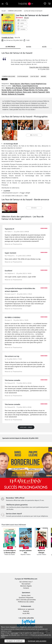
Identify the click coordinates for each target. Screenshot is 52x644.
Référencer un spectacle (26, 609)
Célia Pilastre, (25, 84)
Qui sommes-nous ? (26, 582)
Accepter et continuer (15, 641)
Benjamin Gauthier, (29, 88)
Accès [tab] (44, 47)
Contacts (26, 588)
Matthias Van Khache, (43, 88)
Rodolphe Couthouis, (15, 92)
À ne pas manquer (23, 76)
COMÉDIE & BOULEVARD (9, 76)
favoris (21, 29)
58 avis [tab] (29, 47)
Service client (26, 595)
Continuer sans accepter (37, 641)
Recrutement (26, 584)
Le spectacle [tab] (10, 47)
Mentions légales (26, 586)
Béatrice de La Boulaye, (14, 88)
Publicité (26, 611)
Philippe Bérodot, (29, 90)
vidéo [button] (34, 208)
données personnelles (28, 600)
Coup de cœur (34, 76)
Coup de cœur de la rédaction (39, 67)
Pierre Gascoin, (15, 84)
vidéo (21, 23)
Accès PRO (26, 613)
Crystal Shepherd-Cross (38, 84)
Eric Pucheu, (40, 90)
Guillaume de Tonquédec (16, 94)
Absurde (43, 76)
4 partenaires (14, 633)
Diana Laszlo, (27, 92)
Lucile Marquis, (17, 90)
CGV (18, 600)
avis (20, 26)
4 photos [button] (34, 135)
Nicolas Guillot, (7, 90)
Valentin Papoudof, (39, 92)
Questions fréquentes (26, 598)
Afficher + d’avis (26, 427)
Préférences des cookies (26, 602)
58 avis (26, 18)
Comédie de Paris (8, 37)
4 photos (22, 20)
